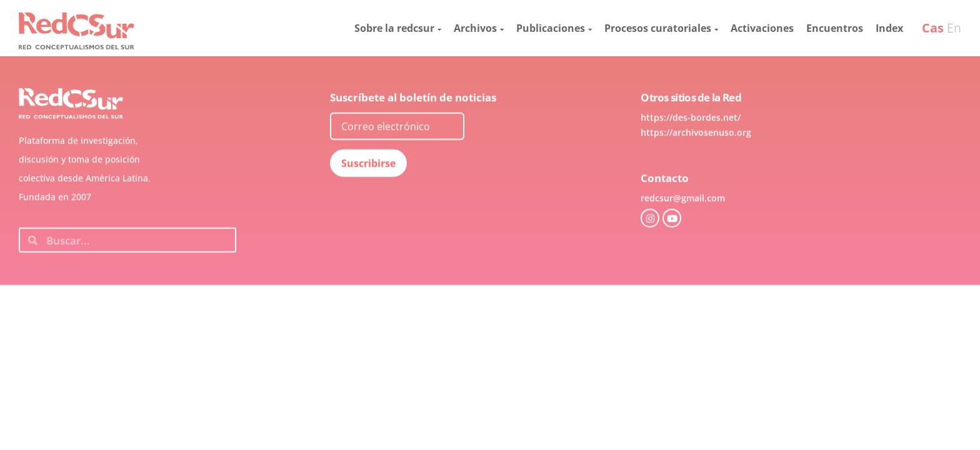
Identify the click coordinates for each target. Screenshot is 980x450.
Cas (933, 28)
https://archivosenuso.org (696, 163)
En (954, 28)
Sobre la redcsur (398, 28)
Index (889, 28)
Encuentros (835, 28)
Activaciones (762, 28)
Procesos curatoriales (661, 28)
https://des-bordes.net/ (691, 148)
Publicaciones (554, 28)
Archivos (479, 28)
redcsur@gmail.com (683, 228)
